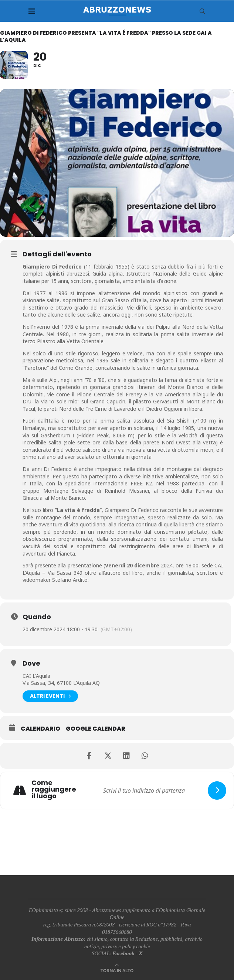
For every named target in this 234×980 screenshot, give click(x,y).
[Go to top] (117, 970)
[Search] (202, 11)
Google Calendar (96, 729)
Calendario (40, 729)
